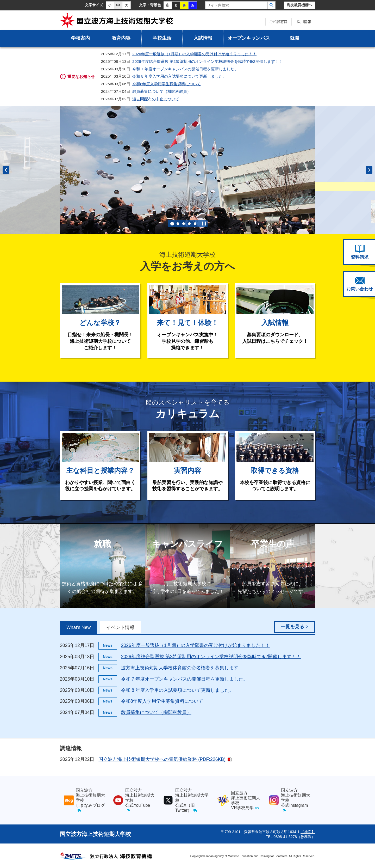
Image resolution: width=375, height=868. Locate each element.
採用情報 (304, 22)
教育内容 (121, 38)
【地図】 (308, 832)
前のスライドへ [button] (6, 170)
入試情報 (203, 38)
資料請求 (360, 252)
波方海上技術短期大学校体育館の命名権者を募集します (180, 668)
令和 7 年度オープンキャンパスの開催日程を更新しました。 (185, 69)
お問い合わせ (360, 284)
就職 (295, 38)
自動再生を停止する (204, 223)
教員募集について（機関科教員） (162, 91)
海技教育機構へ (299, 5)
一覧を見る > (294, 627)
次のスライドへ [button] (369, 170)
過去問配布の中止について (156, 99)
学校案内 (80, 38)
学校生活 (162, 38)
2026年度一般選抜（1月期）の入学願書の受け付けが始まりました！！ (194, 54)
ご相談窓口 (278, 22)
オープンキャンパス (249, 38)
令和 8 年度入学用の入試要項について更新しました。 (179, 76)
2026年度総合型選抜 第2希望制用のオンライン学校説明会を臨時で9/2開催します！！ (208, 61)
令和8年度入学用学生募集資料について (167, 84)
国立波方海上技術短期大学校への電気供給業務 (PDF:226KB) (162, 759)
